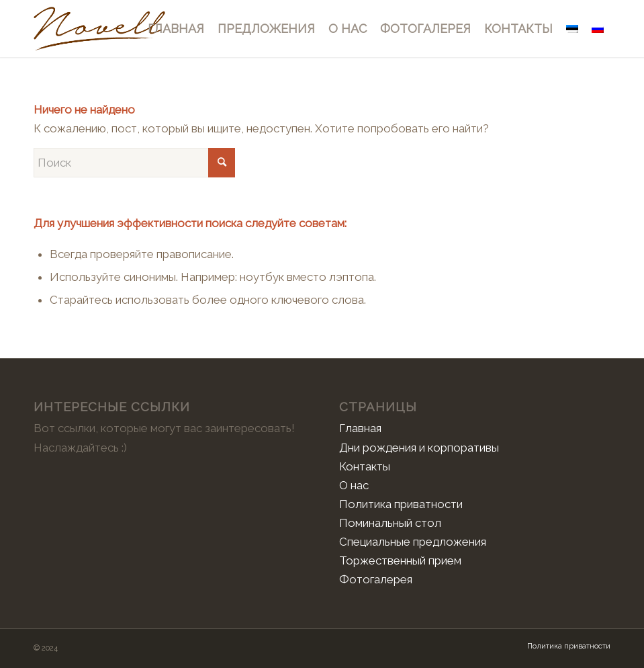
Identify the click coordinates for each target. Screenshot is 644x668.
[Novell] (99, 29)
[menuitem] (176, 29)
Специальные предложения (413, 542)
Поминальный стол (390, 523)
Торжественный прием (400, 560)
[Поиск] (134, 163)
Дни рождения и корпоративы (419, 448)
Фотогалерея (376, 579)
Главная (360, 428)
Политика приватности (401, 504)
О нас (354, 485)
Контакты (365, 466)
